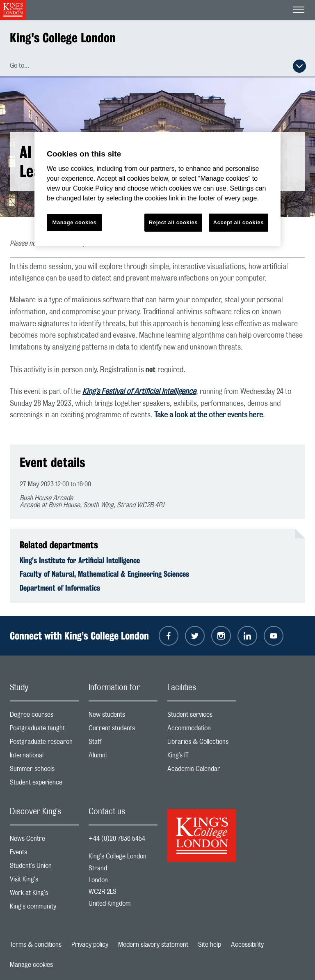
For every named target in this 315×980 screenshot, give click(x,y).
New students (123, 717)
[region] (157, 189)
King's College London (63, 38)
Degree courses (44, 717)
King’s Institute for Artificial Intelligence (80, 560)
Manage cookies (31, 965)
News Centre (44, 841)
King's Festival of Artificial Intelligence (139, 392)
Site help (210, 945)
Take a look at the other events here (209, 415)
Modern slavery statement (153, 945)
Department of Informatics (60, 588)
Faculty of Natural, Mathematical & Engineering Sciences (104, 574)
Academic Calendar (202, 771)
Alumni (123, 757)
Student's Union (44, 868)
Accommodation (202, 730)
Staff (123, 744)
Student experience (44, 784)
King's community (44, 908)
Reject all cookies (173, 222)
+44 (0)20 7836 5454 (117, 839)
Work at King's (44, 895)
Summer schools (44, 771)
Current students (123, 730)
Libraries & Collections (202, 744)
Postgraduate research (44, 744)
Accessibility (247, 945)
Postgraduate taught (44, 730)
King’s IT (202, 757)
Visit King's (44, 881)
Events (44, 854)
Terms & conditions (36, 945)
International (44, 757)
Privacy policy (90, 945)
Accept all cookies (239, 222)
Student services (202, 717)
